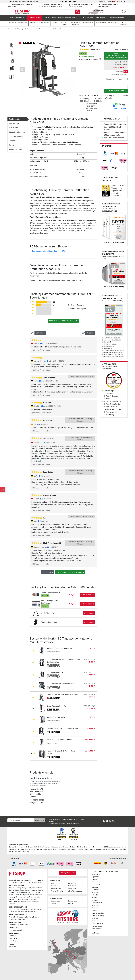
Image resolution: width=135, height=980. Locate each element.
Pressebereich (73, 901)
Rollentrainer (96, 908)
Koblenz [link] (12, 897)
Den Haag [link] (29, 917)
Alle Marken (95, 933)
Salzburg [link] (34, 882)
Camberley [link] (33, 909)
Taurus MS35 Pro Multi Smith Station (61, 685)
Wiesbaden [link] (35, 902)
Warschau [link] (12, 946)
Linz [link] (29, 882)
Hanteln (94, 898)
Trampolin (95, 887)
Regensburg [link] (26, 899)
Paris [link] (14, 936)
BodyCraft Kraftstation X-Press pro (59, 650)
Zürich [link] (26, 925)
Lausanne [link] (20, 925)
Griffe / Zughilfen (48, 615)
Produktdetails (15, 121)
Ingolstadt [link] (26, 895)
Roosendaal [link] (13, 919)
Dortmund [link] (34, 890)
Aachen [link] (12, 888)
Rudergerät (95, 882)
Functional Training (98, 916)
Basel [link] (11, 925)
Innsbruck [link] (16, 882)
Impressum (22, 1)
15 (54, 303)
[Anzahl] (116, 88)
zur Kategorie (89, 615)
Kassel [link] (39, 895)
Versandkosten (56, 889)
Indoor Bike (95, 895)
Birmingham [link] (24, 909)
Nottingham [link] (33, 912)
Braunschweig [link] (19, 890)
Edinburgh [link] (40, 909)
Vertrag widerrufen (67, 873)
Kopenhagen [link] (13, 941)
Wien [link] (39, 882)
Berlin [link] (24, 888)
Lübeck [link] (26, 897)
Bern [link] (15, 925)
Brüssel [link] (19, 930)
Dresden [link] (40, 890)
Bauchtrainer (96, 918)
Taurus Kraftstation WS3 (56, 674)
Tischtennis (95, 890)
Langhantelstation (98, 913)
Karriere (29, 1)
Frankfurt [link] (31, 892)
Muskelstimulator (97, 926)
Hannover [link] (19, 895)
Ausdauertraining (17, 20)
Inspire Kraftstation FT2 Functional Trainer (62, 730)
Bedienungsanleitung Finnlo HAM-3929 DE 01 (48, 253)
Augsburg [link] (18, 888)
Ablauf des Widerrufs (75, 891)
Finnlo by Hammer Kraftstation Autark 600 (62, 696)
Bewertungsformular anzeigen (63, 322)
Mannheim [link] (33, 897)
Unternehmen (13, 1)
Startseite (10, 31)
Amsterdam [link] (13, 917)
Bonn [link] (40, 888)
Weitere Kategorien (117, 20)
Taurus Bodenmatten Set (51, 594)
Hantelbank (95, 892)
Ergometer (95, 877)
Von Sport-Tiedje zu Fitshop (19, 845)
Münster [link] (12, 899)
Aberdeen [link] (12, 909)
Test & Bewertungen (17, 138)
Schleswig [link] (21, 902)
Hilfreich (35, 352)
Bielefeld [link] (29, 888)
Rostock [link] (33, 899)
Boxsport (95, 900)
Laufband (95, 879)
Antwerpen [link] (13, 930)
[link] (105, 155)
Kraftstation (28, 31)
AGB (52, 883)
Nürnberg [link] (18, 899)
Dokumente (13, 129)
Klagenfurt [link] (24, 882)
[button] (12, 47)
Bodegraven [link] (21, 917)
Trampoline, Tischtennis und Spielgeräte (61, 20)
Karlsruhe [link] (33, 895)
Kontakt (35, 1)
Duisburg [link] (20, 892)
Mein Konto (121, 1)
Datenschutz (73, 883)
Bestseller (13, 147)
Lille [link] (10, 936)
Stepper (94, 911)
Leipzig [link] (21, 897)
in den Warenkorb (116, 92)
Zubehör (12, 142)
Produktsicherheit (16, 151)
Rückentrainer (96, 921)
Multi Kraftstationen (40, 31)
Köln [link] (16, 897)
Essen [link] (25, 892)
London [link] (18, 912)
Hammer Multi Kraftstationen (57, 31)
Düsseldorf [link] (13, 892)
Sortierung (40, 334)
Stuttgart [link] (28, 902)
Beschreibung (14, 125)
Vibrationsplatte (97, 929)
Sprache (112, 1)
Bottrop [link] (12, 890)
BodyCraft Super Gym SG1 (56, 719)
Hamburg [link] (12, 895)
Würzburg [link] (12, 904)
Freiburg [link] (37, 892)
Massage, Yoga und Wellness (94, 20)
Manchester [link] (25, 912)
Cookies (53, 886)
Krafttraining (35, 20)
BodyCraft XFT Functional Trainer (59, 741)
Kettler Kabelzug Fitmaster (56, 708)
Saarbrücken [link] (13, 902)
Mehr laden (48, 574)
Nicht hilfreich (46, 352)
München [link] (40, 897)
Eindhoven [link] (36, 917)
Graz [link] (11, 882)
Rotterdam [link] (21, 919)
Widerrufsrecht (73, 889)
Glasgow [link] (12, 912)
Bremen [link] (27, 890)
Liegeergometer (97, 903)
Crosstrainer (96, 874)
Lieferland (103, 1)
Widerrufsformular (57, 891)
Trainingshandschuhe (49, 624)
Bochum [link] (35, 888)
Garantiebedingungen (17, 134)
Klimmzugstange (97, 924)
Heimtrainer (96, 905)
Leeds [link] (18, 909)
